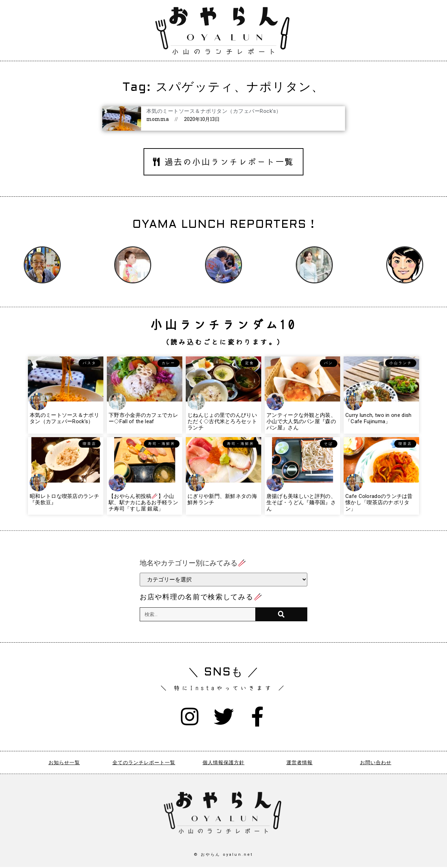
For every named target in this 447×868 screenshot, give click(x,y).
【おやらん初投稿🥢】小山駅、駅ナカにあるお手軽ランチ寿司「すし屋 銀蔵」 (143, 502)
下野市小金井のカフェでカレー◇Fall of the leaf (143, 418)
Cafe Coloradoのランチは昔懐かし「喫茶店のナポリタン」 (379, 502)
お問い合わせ (376, 764)
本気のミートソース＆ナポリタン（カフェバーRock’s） (214, 111)
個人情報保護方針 (223, 764)
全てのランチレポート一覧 (144, 764)
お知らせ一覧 (64, 764)
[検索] (281, 614)
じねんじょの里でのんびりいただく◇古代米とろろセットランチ (222, 421)
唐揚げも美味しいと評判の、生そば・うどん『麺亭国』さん (301, 502)
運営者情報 (299, 764)
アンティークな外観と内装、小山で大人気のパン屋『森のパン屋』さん (301, 421)
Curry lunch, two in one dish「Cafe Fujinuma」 (378, 418)
